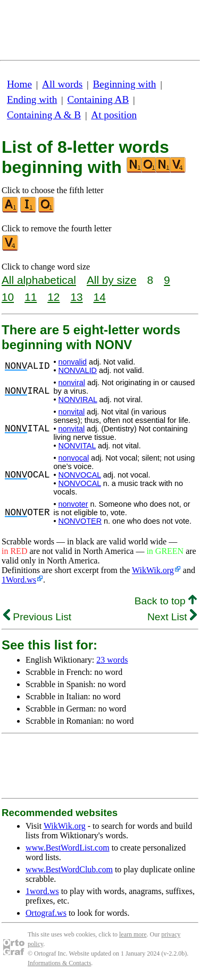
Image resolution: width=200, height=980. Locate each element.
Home (19, 84)
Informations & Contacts (59, 963)
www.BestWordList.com (68, 848)
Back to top (166, 601)
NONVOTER (80, 521)
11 (31, 297)
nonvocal (74, 458)
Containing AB (98, 99)
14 (100, 297)
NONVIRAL (78, 400)
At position (114, 115)
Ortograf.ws (46, 913)
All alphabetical (39, 280)
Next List (172, 617)
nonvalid (73, 362)
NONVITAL (77, 446)
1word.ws (42, 891)
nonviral (72, 383)
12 (53, 297)
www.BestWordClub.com (69, 869)
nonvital (72, 412)
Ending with (32, 99)
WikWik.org (153, 570)
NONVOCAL (80, 475)
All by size (112, 280)
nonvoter (73, 504)
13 (76, 297)
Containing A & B (44, 115)
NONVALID (78, 370)
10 (8, 297)
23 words (112, 660)
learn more (133, 934)
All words (62, 84)
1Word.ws (19, 580)
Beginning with (125, 84)
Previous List (37, 617)
